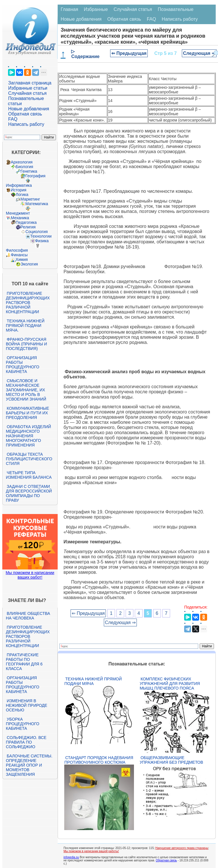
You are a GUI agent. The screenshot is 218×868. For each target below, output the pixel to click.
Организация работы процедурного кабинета (23, 365)
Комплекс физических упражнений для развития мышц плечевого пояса (170, 684)
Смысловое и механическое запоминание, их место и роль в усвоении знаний (26, 390)
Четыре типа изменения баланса (29, 475)
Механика (20, 218)
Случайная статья (28, 93)
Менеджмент (18, 213)
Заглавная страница (30, 83)
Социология (37, 232)
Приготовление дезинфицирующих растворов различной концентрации (28, 303)
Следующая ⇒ (199, 53)
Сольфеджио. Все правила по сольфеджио (26, 742)
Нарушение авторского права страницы (182, 848)
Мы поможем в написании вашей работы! (91, 851)
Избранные (96, 9)
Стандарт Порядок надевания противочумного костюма (99, 760)
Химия (22, 259)
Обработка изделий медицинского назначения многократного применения (29, 436)
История (19, 190)
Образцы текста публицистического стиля (29, 459)
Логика (22, 195)
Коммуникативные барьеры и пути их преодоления (28, 413)
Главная (69, 9)
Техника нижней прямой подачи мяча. (25, 326)
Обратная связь (25, 114)
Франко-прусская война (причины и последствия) (27, 344)
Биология (25, 167)
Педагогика (26, 222)
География (36, 176)
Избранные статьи (28, 88)
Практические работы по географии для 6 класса (24, 662)
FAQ (13, 119)
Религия (28, 227)
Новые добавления (29, 109)
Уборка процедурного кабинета (23, 724)
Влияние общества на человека (28, 616)
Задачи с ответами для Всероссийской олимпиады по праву (29, 493)
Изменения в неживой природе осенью (27, 705)
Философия (17, 250)
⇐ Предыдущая (129, 53)
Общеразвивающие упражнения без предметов (171, 760)
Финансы (19, 255)
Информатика (19, 185)
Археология (22, 162)
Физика (42, 241)
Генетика (29, 171)
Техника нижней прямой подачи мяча (93, 681)
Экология (29, 264)
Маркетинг (30, 199)
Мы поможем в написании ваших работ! (30, 575)
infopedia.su (71, 857)
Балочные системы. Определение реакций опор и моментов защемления (29, 765)
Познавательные (176, 9)
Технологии (41, 236)
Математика (37, 204)
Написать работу (26, 124)
